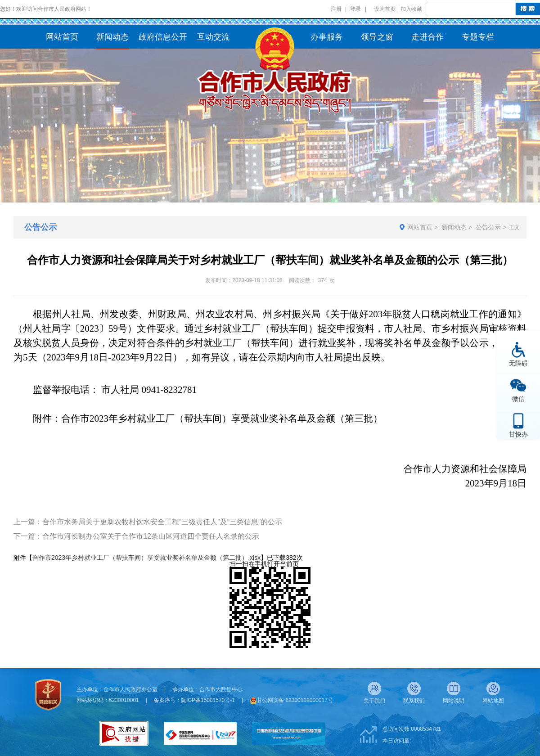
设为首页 (385, 9)
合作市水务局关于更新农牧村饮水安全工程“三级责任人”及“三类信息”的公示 (162, 522)
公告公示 (488, 227)
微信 (518, 398)
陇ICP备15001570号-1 (208, 700)
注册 (336, 9)
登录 (355, 9)
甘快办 (518, 434)
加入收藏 (411, 9)
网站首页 (420, 227)
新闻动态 (454, 227)
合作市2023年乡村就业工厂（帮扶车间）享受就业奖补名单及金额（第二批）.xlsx (146, 558)
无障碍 (518, 363)
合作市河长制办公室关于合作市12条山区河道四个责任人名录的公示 (151, 536)
